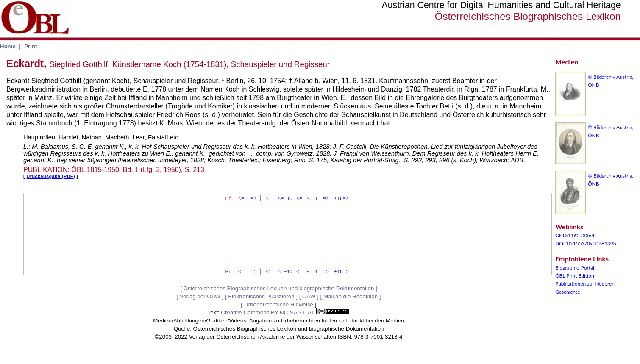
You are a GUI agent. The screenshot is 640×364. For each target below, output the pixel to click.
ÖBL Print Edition (575, 276)
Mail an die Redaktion (351, 296)
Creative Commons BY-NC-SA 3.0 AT (285, 313)
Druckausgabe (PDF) (51, 176)
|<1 (268, 198)
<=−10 (285, 198)
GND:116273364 (575, 235)
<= (241, 198)
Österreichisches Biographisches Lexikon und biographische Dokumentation (279, 288)
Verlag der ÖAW (200, 296)
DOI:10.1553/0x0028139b (586, 243)
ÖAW (309, 296)
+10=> (341, 198)
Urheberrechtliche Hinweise (279, 304)
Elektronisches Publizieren (261, 296)
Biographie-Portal (575, 268)
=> (254, 198)
